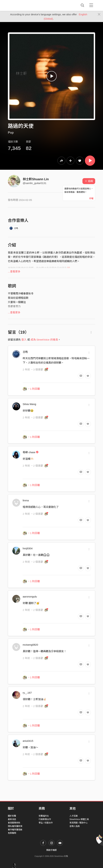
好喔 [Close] (91, 198)
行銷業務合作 (45, 819)
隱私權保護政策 (15, 826)
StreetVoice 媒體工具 (79, 819)
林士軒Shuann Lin (36, 179)
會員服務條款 (14, 823)
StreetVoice (22, 5)
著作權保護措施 (15, 830)
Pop (11, 133)
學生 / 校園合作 (46, 823)
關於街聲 (12, 816)
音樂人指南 (75, 826)
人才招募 (74, 816)
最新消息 (12, 819)
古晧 (14, 228)
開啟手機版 (51, 850)
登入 (24, 340)
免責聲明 (12, 833)
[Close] (99, 14)
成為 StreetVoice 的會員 (44, 340)
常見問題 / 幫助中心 (79, 823)
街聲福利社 (44, 816)
